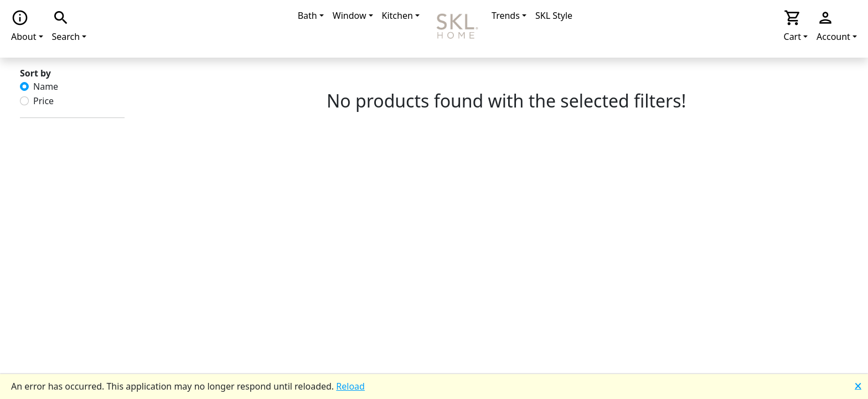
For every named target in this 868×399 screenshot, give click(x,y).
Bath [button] (308, 16)
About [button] (24, 26)
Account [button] (833, 26)
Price (43, 101)
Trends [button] (506, 16)
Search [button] (66, 26)
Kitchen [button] (397, 16)
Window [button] (350, 16)
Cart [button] (793, 26)
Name (46, 86)
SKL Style (554, 16)
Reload (350, 386)
